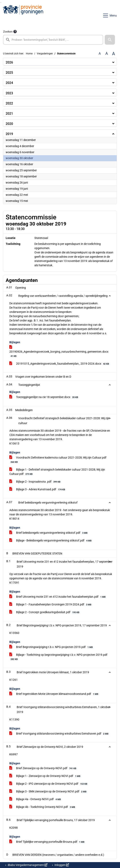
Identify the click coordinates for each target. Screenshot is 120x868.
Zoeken (8, 32)
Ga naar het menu (1, 3)
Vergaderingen (45, 54)
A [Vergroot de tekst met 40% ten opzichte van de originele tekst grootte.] (113, 54)
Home (29, 54)
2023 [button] (9, 93)
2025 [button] (9, 73)
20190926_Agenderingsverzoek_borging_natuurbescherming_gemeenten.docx (59, 352)
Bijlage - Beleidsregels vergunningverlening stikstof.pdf (51, 541)
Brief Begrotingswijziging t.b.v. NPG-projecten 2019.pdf (52, 647)
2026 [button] (9, 62)
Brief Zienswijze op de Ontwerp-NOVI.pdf (44, 768)
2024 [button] (9, 83)
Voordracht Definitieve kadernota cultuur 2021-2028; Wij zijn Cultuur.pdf (58, 460)
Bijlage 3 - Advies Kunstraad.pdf (38, 490)
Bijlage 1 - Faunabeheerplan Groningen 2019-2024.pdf (51, 605)
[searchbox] (53, 40)
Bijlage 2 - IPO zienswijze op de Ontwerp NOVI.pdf (49, 784)
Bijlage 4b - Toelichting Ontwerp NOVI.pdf (43, 807)
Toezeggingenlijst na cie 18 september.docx (44, 397)
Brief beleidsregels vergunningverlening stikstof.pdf (49, 533)
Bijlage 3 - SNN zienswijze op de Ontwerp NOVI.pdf (49, 792)
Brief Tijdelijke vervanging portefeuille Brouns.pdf (48, 842)
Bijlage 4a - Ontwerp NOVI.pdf (36, 799)
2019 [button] (9, 134)
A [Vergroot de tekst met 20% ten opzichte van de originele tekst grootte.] (107, 53)
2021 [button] (9, 114)
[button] (110, 40)
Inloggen (61, 865)
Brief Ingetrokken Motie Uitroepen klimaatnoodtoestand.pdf (55, 694)
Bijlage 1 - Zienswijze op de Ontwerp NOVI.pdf (46, 776)
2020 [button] (9, 124)
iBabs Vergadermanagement (27, 865)
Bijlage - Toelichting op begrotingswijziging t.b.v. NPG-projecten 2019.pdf (58, 657)
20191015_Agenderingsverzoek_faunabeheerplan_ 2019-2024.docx (60, 364)
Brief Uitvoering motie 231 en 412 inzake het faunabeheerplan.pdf (58, 597)
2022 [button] (9, 103)
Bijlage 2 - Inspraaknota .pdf (36, 482)
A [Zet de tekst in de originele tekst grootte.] (100, 53)
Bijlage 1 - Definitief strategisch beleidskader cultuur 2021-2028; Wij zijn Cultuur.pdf (57, 472)
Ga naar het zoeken (1, 3)
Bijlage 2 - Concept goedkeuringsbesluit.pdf (45, 612)
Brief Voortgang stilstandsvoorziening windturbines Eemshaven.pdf (60, 734)
